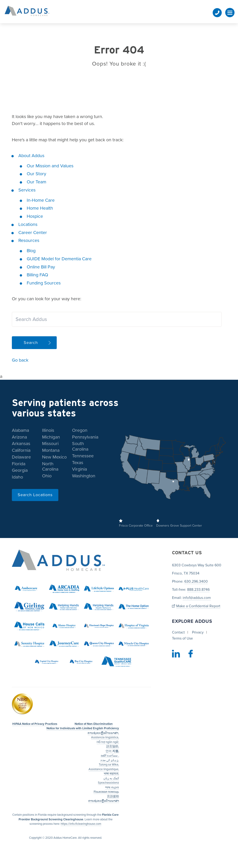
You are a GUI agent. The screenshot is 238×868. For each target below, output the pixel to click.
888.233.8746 (198, 590)
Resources (29, 241)
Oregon (80, 430)
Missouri (50, 444)
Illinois (48, 430)
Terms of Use (182, 638)
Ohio (47, 476)
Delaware (21, 457)
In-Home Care (41, 200)
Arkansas (21, 444)
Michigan (51, 437)
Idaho (17, 477)
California (21, 451)
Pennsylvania (85, 437)
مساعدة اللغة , (110, 756)
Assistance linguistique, (104, 769)
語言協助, (113, 747)
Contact (178, 633)
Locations (28, 224)
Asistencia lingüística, (105, 738)
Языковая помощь (106, 792)
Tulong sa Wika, (109, 765)
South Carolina (80, 447)
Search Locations (35, 495)
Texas (78, 463)
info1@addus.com (197, 598)
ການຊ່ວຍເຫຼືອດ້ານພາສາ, (103, 733)
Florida (19, 464)
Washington (84, 476)
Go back (20, 360)
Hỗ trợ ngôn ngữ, (108, 742)
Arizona (19, 437)
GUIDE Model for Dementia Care (59, 259)
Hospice (35, 216)
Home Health (40, 208)
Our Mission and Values (50, 166)
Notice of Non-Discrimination (94, 724)
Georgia (20, 471)
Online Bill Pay (41, 267)
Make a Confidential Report (198, 606)
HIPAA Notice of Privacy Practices (35, 724)
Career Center (33, 233)
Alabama (20, 430)
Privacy (198, 633)
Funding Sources (44, 283)
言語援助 (113, 796)
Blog (31, 251)
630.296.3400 (196, 581)
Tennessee (83, 456)
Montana (51, 451)
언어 (112, 751)
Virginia (79, 469)
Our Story (36, 174)
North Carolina (50, 467)
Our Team (36, 182)
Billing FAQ (37, 275)
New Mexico (54, 457)
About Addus (31, 156)
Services (27, 190)
